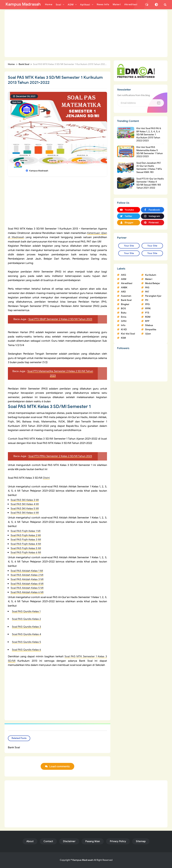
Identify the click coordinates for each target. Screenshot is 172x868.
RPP (147, 321)
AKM (124, 279)
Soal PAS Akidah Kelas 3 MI (27, 579)
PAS (147, 288)
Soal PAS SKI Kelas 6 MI (25, 513)
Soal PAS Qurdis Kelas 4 (26, 634)
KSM (123, 338)
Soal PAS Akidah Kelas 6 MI (27, 592)
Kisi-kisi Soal (128, 334)
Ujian (148, 334)
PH (147, 300)
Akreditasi (127, 283)
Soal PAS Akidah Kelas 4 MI (27, 584)
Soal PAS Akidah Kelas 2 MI (27, 575)
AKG (124, 275)
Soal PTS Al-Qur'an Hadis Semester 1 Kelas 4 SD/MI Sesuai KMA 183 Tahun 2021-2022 (150, 183)
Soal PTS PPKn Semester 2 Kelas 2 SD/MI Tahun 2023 (60, 456)
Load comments (60, 767)
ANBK (124, 288)
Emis (124, 317)
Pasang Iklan (93, 841)
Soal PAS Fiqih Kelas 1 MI (26, 531)
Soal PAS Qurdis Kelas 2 (26, 619)
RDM (148, 317)
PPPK (148, 309)
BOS (123, 309)
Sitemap (141, 841)
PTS (147, 313)
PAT (147, 292)
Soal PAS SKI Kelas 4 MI (25, 504)
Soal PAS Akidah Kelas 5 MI (27, 588)
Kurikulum (151, 275)
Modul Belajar (153, 283)
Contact (48, 841)
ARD (123, 292)
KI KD (124, 329)
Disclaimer (69, 841)
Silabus (149, 325)
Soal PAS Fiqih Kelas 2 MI (26, 535)
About (30, 841)
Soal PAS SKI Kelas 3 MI (25, 500)
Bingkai (125, 304)
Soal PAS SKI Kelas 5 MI (25, 509)
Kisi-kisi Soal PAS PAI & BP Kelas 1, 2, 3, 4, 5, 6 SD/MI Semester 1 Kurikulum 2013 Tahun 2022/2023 (149, 134)
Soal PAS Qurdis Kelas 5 (26, 642)
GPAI (124, 321)
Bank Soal (17, 102)
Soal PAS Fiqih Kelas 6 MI (26, 553)
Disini (46, 478)
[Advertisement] (86, 34)
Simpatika (151, 329)
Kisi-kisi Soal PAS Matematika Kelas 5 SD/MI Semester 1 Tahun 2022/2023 (150, 152)
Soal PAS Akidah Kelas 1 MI (27, 571)
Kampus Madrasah (83, 860)
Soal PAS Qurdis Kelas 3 (26, 627)
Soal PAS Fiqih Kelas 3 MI (26, 540)
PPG (147, 304)
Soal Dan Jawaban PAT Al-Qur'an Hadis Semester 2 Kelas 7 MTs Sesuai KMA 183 (149, 168)
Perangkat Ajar (153, 296)
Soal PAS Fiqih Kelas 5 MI (26, 548)
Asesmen (126, 296)
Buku (124, 313)
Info (123, 325)
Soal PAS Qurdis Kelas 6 (26, 650)
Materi (149, 279)
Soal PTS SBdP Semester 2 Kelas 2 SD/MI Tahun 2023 (60, 319)
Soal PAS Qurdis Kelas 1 (26, 611)
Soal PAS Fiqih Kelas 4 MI (26, 544)
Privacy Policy (118, 841)
